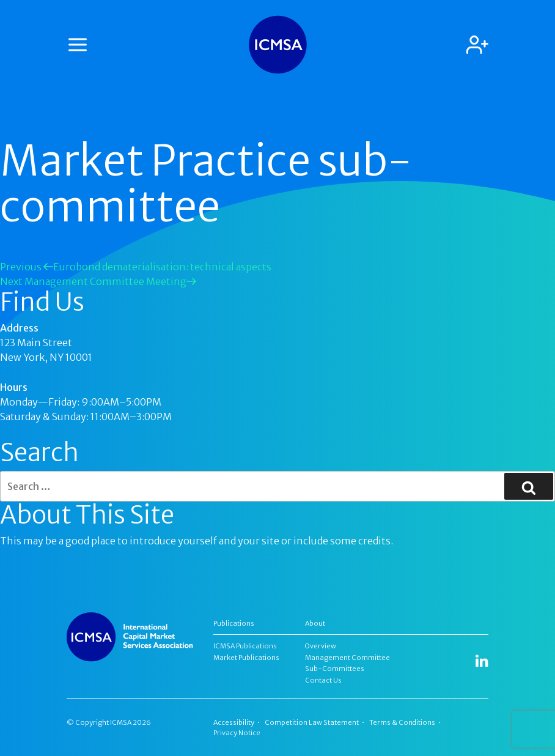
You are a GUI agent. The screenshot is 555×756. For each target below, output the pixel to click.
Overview (321, 646)
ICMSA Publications (245, 646)
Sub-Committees (335, 669)
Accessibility (234, 722)
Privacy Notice (237, 733)
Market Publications (246, 658)
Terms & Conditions (402, 722)
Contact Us (323, 680)
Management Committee (347, 658)
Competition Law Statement (312, 722)
